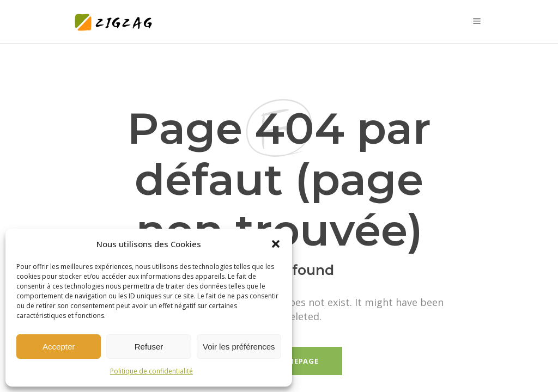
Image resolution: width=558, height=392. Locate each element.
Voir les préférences (239, 347)
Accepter (59, 347)
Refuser (149, 347)
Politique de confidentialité (151, 371)
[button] (276, 244)
